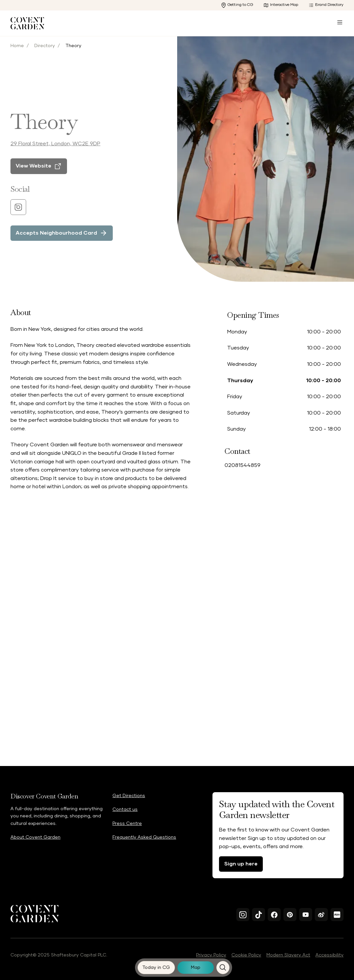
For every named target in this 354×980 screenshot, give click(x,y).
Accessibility (329, 955)
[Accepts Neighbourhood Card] (62, 240)
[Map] (196, 968)
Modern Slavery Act (288, 955)
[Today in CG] (156, 968)
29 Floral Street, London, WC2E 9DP (55, 150)
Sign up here (241, 864)
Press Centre (127, 824)
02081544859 (243, 465)
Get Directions (129, 796)
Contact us (125, 810)
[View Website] (39, 173)
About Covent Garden (35, 837)
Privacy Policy (211, 955)
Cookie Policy (246, 955)
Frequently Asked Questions (144, 837)
